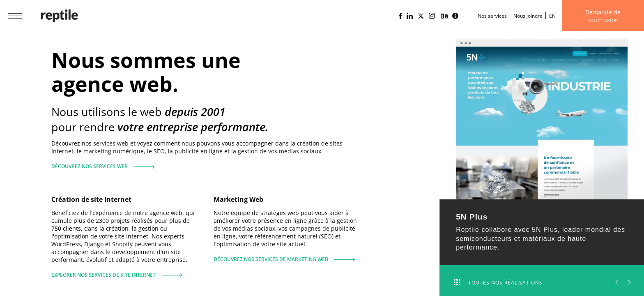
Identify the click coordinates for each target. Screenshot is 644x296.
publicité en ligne (199, 151)
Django (94, 244)
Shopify (122, 244)
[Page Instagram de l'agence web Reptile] (432, 16)
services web (111, 143)
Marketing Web (238, 199)
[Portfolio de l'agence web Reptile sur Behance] (444, 16)
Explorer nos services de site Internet (117, 272)
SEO (159, 151)
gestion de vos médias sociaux (279, 151)
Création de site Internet (91, 199)
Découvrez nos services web (100, 163)
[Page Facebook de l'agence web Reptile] (400, 16)
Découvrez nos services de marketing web (284, 256)
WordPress (66, 244)
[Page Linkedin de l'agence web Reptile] (410, 16)
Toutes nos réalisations (498, 283)
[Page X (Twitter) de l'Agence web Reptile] (421, 16)
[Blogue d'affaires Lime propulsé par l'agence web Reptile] (455, 16)
